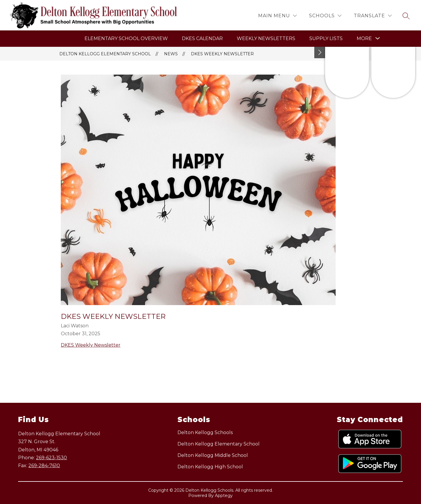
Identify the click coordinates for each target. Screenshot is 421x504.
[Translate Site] (373, 16)
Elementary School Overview (126, 38)
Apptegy (224, 496)
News (171, 54)
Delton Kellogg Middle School (213, 455)
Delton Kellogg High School (210, 467)
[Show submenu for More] (364, 39)
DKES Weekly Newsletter (222, 54)
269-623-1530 (51, 458)
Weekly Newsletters (266, 38)
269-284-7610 (44, 466)
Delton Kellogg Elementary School (105, 54)
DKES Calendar (202, 38)
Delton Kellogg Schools (205, 432)
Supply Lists (326, 38)
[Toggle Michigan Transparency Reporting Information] (320, 53)
